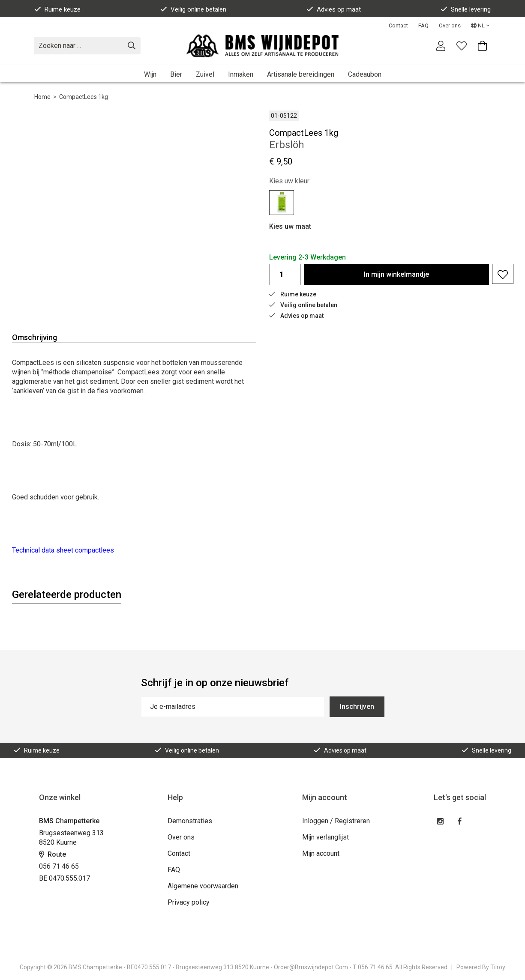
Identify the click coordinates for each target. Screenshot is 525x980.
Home (42, 97)
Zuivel (205, 74)
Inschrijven (357, 707)
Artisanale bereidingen (301, 74)
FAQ (423, 25)
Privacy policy (189, 902)
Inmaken (241, 74)
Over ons (450, 25)
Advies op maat (334, 9)
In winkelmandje (396, 274)
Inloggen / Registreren (336, 821)
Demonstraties (190, 821)
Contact (398, 25)
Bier (176, 74)
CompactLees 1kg (84, 97)
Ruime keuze (57, 9)
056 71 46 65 (59, 866)
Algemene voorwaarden (203, 886)
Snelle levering (466, 9)
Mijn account (321, 853)
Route (52, 854)
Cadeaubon (365, 74)
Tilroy (498, 967)
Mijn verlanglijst (325, 837)
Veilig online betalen (193, 9)
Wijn (150, 74)
